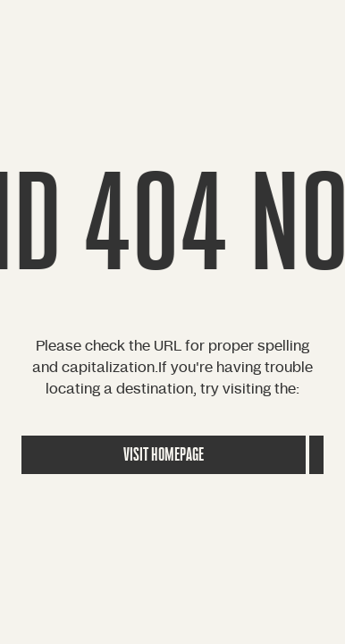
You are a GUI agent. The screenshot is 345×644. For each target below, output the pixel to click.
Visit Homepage (164, 455)
